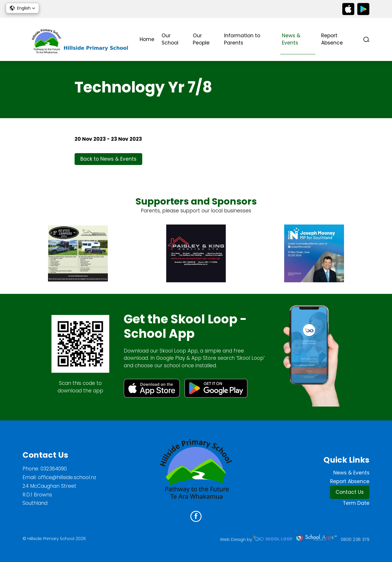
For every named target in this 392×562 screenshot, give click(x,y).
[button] (22, 8)
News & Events (291, 39)
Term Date (356, 503)
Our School (170, 39)
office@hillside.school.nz (67, 477)
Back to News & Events (108, 159)
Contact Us (350, 492)
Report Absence (332, 39)
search (366, 39)
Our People (201, 39)
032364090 (54, 469)
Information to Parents (242, 39)
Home (147, 39)
